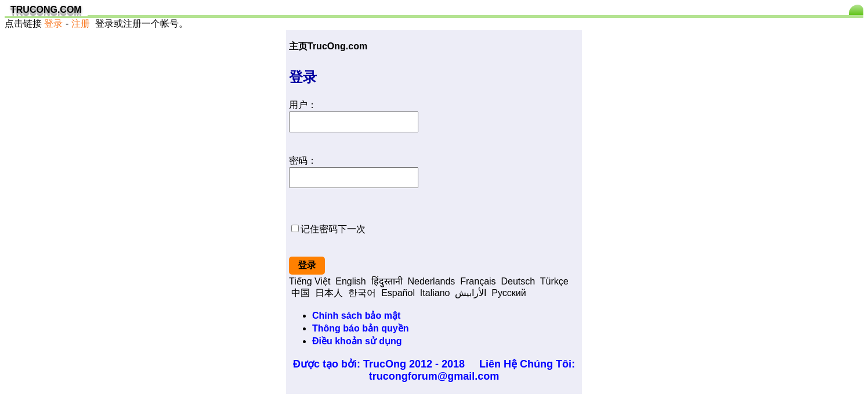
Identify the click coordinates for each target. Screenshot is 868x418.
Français (478, 281)
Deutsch (518, 281)
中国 (301, 293)
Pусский (509, 293)
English (350, 281)
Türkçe (554, 281)
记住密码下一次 (333, 229)
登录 (53, 24)
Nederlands (432, 281)
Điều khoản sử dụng (357, 341)
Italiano (435, 293)
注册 (81, 24)
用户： (303, 105)
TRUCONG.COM (46, 10)
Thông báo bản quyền (360, 328)
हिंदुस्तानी (387, 281)
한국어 (362, 293)
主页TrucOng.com (328, 46)
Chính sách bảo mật (356, 316)
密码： (303, 161)
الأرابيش (471, 293)
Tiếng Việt (310, 281)
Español (398, 293)
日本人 (329, 293)
